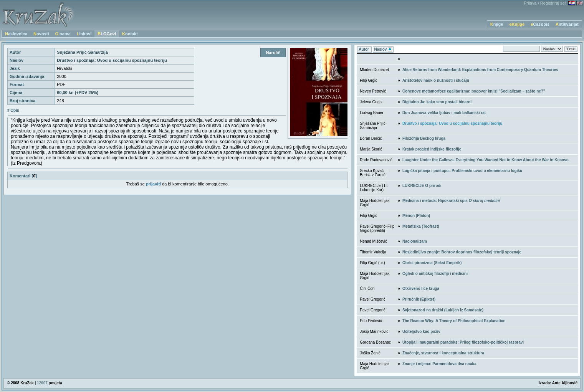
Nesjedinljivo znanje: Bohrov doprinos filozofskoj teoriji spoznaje (462, 252)
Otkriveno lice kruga (421, 289)
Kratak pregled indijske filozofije (432, 149)
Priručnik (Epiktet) (419, 299)
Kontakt (130, 34)
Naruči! (273, 53)
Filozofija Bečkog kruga (424, 138)
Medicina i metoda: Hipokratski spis (451, 201)
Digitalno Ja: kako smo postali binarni (437, 102)
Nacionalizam (415, 241)
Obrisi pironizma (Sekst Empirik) (432, 263)
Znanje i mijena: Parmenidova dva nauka (439, 364)
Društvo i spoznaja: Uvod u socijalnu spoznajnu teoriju (452, 123)
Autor (364, 49)
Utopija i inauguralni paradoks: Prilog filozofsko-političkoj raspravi (463, 342)
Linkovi (84, 34)
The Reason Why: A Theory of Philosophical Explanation (454, 321)
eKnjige (517, 24)
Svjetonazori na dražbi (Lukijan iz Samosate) (443, 310)
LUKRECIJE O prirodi (422, 186)
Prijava (530, 3)
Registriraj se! (553, 3)
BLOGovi (107, 34)
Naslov (383, 50)
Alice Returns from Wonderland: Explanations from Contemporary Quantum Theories (480, 70)
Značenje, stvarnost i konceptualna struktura (443, 353)
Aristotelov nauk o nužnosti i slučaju (436, 80)
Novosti (41, 34)
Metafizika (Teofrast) (421, 226)
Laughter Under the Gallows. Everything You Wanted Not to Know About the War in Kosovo (486, 160)
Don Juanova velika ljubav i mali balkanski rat (444, 113)
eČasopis (540, 24)
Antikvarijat (567, 24)
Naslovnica (16, 34)
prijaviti (153, 184)
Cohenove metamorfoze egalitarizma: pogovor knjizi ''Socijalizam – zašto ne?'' (474, 91)
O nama (63, 34)
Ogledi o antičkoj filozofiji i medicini (435, 274)
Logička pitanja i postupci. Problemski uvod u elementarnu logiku (462, 171)
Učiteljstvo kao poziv (421, 332)
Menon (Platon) (416, 216)
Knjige (497, 24)
